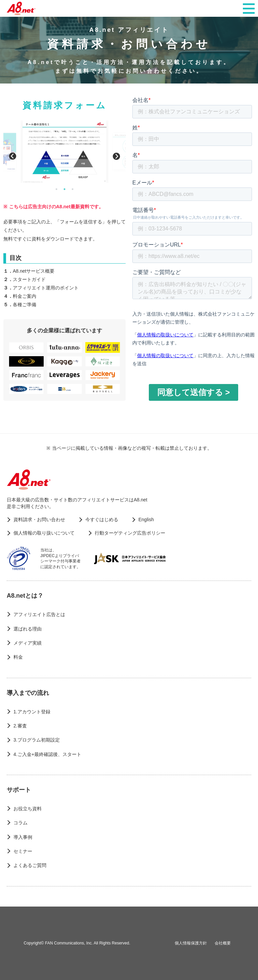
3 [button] (73, 189)
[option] (64, 152)
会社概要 (223, 943)
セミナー (23, 851)
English (146, 520)
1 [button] (56, 189)
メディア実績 (28, 643)
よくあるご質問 (30, 865)
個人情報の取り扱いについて (44, 533)
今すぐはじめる (102, 520)
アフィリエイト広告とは (39, 614)
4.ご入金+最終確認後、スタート (47, 754)
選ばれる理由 (28, 629)
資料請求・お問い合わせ (39, 520)
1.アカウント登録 (32, 712)
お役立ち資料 (28, 809)
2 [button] (64, 189)
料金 (18, 657)
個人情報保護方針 (191, 943)
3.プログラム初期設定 (37, 740)
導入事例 (23, 837)
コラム (20, 823)
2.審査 (20, 726)
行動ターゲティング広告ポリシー (130, 533)
